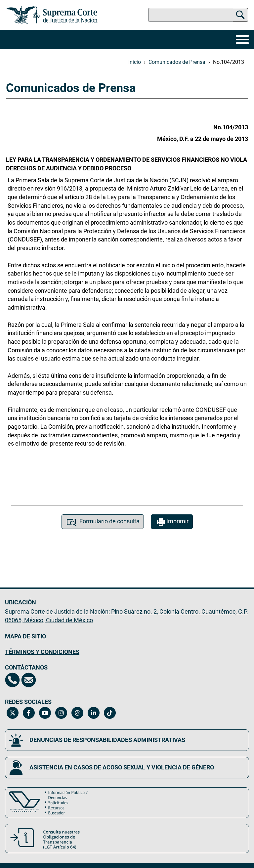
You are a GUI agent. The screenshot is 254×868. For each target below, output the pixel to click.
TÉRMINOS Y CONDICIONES (42, 652)
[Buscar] (240, 14)
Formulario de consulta (103, 522)
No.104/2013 (229, 62)
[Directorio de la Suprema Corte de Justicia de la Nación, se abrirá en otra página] (12, 680)
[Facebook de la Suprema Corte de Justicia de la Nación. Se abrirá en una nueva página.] (29, 713)
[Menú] (242, 39)
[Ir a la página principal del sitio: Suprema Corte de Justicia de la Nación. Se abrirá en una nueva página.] (52, 15)
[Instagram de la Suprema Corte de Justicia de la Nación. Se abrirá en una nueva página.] (61, 713)
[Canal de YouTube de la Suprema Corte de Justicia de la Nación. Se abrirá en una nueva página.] (45, 713)
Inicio (135, 62)
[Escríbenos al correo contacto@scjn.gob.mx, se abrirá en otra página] (29, 680)
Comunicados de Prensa (177, 62)
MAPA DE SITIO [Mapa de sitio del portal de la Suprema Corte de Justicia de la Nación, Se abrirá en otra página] (25, 636)
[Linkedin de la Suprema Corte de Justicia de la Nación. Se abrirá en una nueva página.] (93, 713)
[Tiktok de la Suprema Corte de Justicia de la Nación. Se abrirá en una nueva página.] (110, 713)
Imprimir (172, 522)
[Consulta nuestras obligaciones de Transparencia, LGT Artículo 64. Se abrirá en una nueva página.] (127, 838)
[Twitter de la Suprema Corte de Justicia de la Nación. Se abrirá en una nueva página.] (12, 713)
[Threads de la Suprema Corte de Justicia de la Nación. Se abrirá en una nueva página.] (77, 713)
